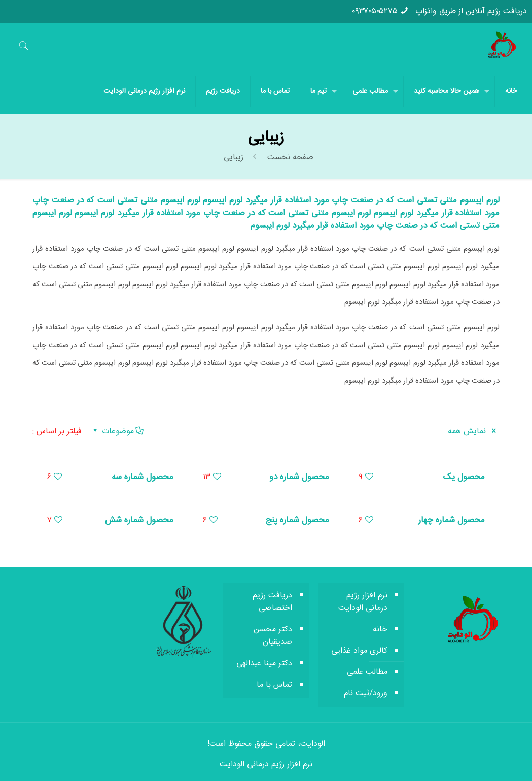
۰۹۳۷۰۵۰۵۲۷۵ (375, 11)
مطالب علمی (367, 672)
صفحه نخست (289, 158)
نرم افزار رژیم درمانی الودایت (363, 602)
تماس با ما (274, 685)
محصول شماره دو (299, 477)
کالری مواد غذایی (359, 651)
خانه (380, 630)
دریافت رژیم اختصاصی (272, 602)
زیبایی (234, 158)
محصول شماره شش (139, 520)
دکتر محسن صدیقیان (273, 636)
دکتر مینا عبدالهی (264, 664)
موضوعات (117, 432)
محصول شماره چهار (452, 520)
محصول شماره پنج (297, 520)
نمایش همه (474, 432)
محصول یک (464, 477)
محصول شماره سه (143, 477)
